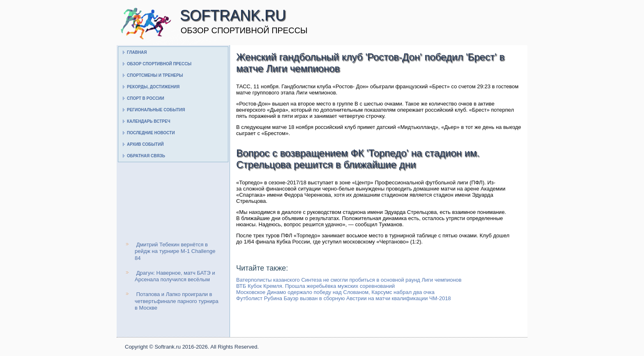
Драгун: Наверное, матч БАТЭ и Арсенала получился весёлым (175, 276)
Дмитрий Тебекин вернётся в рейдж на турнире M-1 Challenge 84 (175, 251)
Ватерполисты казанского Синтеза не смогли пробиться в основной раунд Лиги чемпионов (349, 280)
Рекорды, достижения (153, 87)
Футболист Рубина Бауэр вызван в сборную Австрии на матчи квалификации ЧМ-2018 (344, 298)
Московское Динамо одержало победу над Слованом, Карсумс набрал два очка (335, 292)
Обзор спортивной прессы (159, 64)
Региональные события (156, 110)
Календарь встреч (149, 121)
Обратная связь (146, 156)
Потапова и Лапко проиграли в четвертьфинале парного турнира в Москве (177, 301)
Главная (137, 52)
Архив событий (145, 144)
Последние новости (151, 133)
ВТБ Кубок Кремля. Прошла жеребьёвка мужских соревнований (315, 286)
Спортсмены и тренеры (155, 75)
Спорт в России (146, 98)
